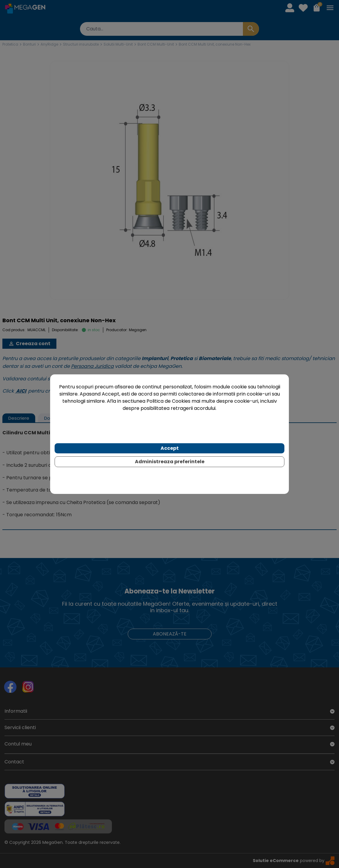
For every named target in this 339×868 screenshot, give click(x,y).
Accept (170, 448)
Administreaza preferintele (170, 462)
